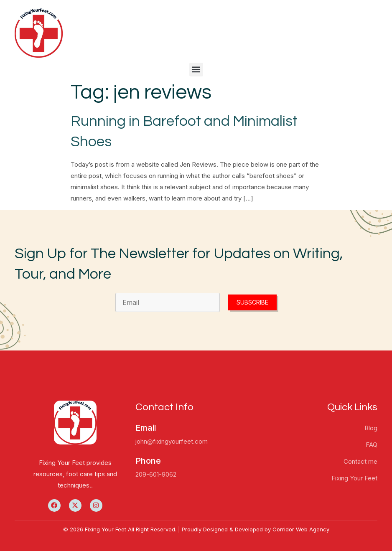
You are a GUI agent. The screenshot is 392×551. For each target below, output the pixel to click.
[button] (196, 70)
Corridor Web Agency (301, 529)
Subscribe (252, 302)
